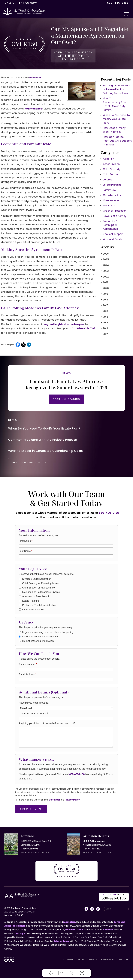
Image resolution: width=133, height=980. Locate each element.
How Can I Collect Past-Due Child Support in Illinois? (117, 139)
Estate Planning (112, 183)
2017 (104, 304)
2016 (104, 310)
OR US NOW (114, 899)
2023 (105, 269)
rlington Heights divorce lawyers (63, 323)
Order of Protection (115, 209)
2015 (104, 315)
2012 (104, 333)
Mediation (109, 204)
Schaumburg (61, 943)
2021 (104, 281)
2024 (105, 264)
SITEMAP (124, 961)
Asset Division (111, 162)
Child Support (111, 173)
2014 (104, 321)
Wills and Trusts (113, 238)
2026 (105, 252)
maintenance (33, 107)
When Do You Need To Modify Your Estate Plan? (116, 117)
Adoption (109, 157)
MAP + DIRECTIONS (35, 856)
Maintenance (35, 76)
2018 (104, 298)
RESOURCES (108, 961)
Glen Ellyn (19, 935)
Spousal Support (113, 232)
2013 (104, 327)
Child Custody (112, 168)
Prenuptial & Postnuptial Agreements (110, 223)
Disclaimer (54, 803)
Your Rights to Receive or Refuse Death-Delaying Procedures (116, 88)
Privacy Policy (72, 803)
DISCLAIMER (67, 961)
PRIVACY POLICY (88, 961)
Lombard (119, 924)
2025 (105, 258)
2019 (104, 292)
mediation (70, 924)
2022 (105, 275)
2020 (105, 287)
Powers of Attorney (115, 214)
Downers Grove (74, 931)
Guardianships (112, 194)
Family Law (110, 188)
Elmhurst (108, 931)
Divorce (108, 178)
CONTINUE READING (66, 398)
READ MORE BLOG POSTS (32, 466)
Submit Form (31, 812)
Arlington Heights (15, 927)
